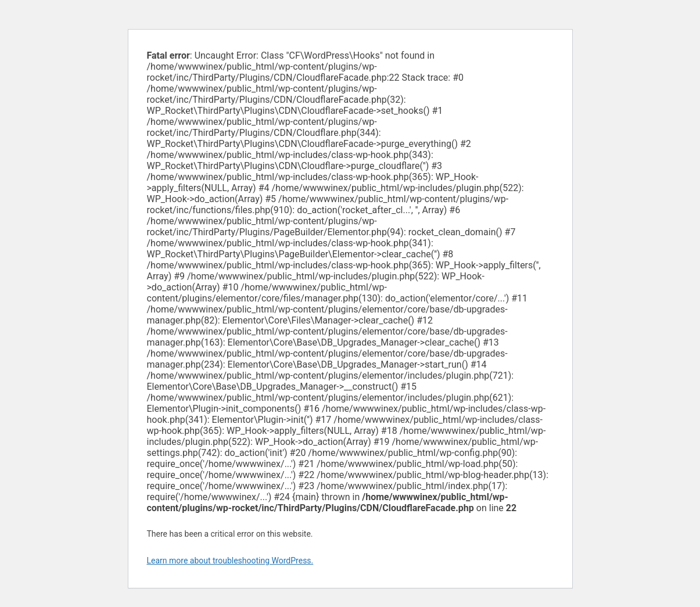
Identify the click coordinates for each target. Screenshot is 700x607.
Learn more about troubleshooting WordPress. (230, 561)
